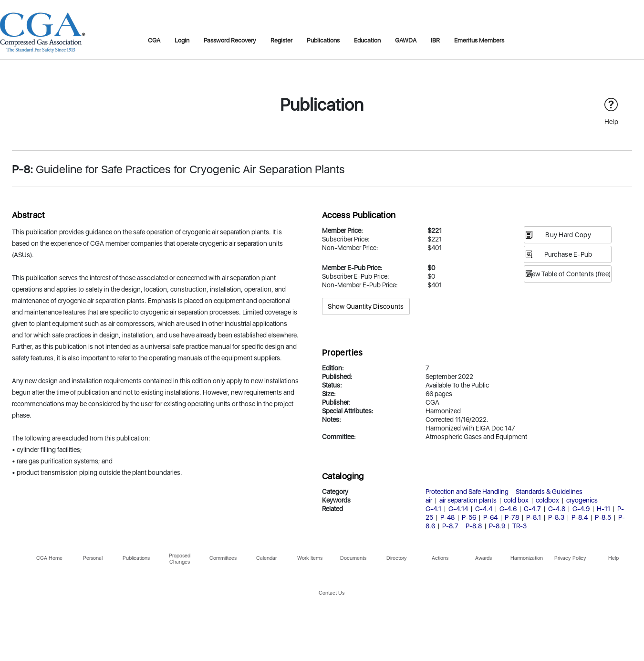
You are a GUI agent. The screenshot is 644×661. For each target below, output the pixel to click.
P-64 (490, 517)
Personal (93, 558)
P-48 (447, 517)
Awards (483, 558)
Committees (223, 558)
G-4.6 (508, 509)
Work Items (310, 558)
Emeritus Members (479, 40)
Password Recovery (230, 40)
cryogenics (582, 500)
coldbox (547, 500)
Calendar (266, 558)
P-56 (469, 517)
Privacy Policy (570, 558)
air (429, 500)
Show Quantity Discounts (366, 306)
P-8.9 (497, 526)
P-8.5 (603, 517)
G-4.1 (433, 509)
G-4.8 (557, 509)
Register (281, 40)
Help (613, 558)
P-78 (512, 517)
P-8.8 (474, 526)
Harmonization (527, 558)
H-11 (603, 509)
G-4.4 (484, 509)
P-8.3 (556, 517)
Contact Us (332, 593)
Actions (440, 558)
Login (182, 40)
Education (367, 40)
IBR (435, 40)
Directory (397, 558)
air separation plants (468, 500)
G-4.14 (458, 509)
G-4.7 (532, 509)
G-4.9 (581, 509)
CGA (154, 40)
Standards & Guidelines (549, 492)
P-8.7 (450, 526)
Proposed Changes (180, 559)
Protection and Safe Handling (467, 492)
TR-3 (519, 526)
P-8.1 (534, 517)
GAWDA (406, 40)
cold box (516, 500)
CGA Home (49, 558)
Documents (353, 558)
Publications (323, 40)
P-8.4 (580, 517)
